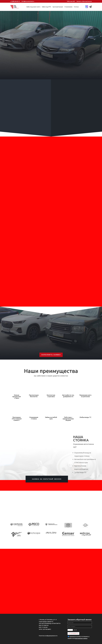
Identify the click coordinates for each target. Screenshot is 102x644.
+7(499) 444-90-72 (15, 1)
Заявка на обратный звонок (47, 479)
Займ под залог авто (33, 7)
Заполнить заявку (51, 355)
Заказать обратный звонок (84, 1)
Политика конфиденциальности (48, 636)
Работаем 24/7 (71, 1)
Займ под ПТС (46, 7)
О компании (68, 7)
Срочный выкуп (58, 7)
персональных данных (81, 638)
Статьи (76, 7)
